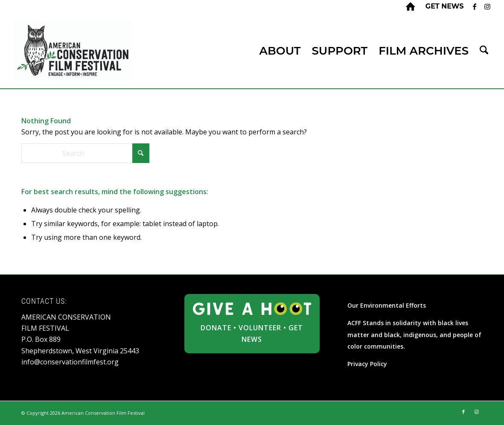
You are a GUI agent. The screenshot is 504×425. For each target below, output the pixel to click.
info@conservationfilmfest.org (70, 362)
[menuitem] (443, 6)
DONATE (216, 328)
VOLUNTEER (260, 328)
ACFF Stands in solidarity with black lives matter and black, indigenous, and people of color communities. (414, 335)
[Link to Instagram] (487, 6)
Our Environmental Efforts (387, 305)
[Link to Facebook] (474, 6)
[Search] (484, 51)
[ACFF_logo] (73, 51)
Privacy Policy (367, 364)
